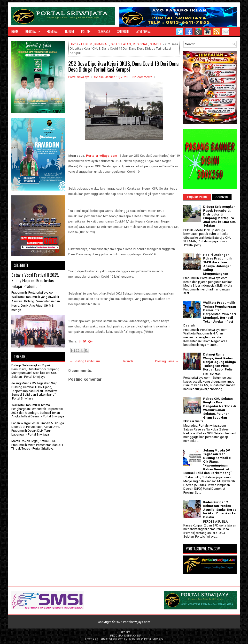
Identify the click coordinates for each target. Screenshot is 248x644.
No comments (142, 77)
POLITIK (86, 31)
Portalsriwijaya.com (102, 156)
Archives (222, 197)
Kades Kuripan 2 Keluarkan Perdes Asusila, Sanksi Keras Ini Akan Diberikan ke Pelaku (220, 510)
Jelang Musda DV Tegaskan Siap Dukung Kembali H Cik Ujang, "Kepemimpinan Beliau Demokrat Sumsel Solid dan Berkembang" (34, 389)
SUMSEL (156, 44)
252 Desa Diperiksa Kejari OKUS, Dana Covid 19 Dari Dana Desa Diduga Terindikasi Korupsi (123, 66)
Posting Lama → (167, 361)
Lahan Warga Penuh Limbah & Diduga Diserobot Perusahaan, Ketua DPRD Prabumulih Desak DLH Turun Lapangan (38, 429)
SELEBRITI (123, 31)
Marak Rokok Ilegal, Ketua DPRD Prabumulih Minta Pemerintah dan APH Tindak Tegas (38, 445)
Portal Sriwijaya (154, 639)
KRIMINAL (52, 31)
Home (15, 31)
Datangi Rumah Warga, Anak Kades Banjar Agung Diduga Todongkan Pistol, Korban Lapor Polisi (220, 362)
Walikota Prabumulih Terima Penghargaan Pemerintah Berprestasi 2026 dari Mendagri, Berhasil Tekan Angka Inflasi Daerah (37, 411)
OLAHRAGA (104, 31)
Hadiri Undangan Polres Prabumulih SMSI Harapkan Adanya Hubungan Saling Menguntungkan (218, 264)
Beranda (128, 361)
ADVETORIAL (144, 31)
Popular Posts (197, 197)
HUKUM (70, 31)
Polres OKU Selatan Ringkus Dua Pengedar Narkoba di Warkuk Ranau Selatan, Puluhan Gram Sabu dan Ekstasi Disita (210, 410)
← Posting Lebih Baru (85, 361)
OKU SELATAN (121, 44)
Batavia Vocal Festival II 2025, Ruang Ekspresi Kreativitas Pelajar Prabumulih (35, 281)
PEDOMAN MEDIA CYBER (126, 636)
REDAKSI (126, 633)
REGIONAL (34, 30)
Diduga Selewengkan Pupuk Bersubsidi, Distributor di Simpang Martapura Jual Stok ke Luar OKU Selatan (35, 371)
